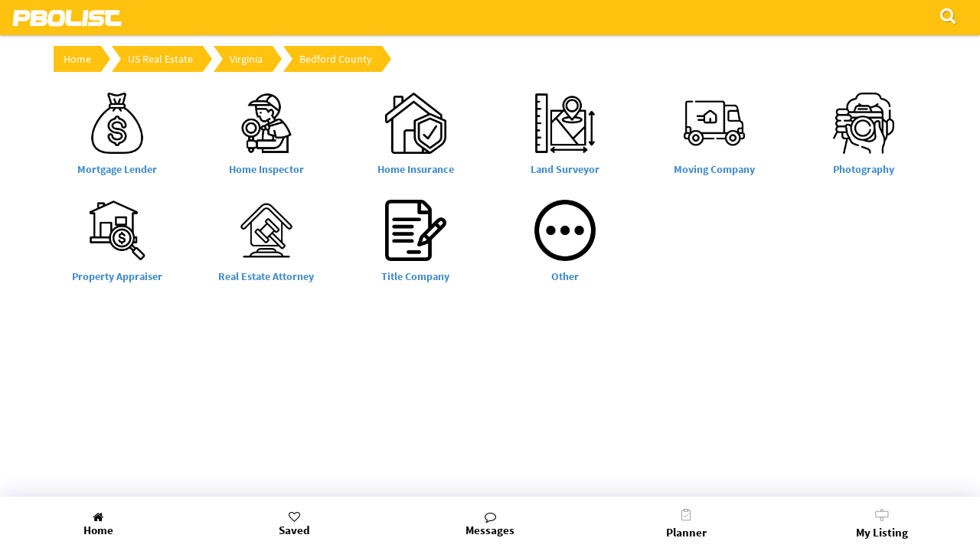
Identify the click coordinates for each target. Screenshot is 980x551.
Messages (490, 524)
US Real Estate (160, 59)
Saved (294, 524)
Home (77, 59)
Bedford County (336, 59)
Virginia (246, 59)
